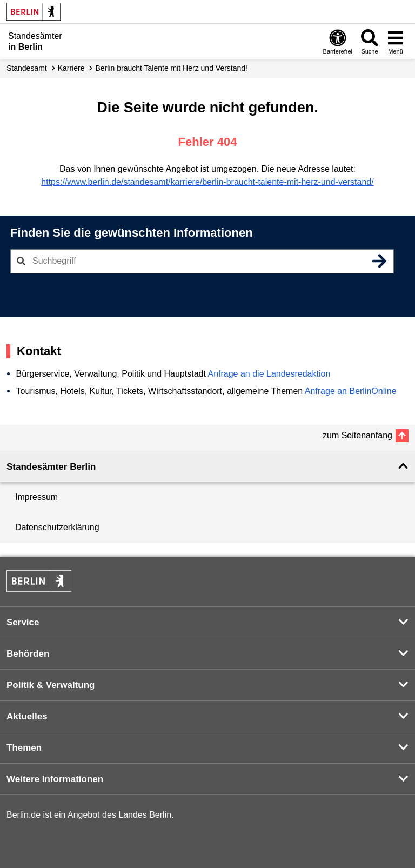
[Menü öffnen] (396, 41)
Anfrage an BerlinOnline (351, 391)
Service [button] (23, 622)
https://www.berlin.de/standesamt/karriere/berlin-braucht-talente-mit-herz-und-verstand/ (207, 182)
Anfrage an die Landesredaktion (269, 374)
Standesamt (27, 68)
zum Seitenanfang (357, 435)
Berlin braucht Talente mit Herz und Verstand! (172, 68)
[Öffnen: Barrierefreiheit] (338, 41)
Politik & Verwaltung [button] (51, 685)
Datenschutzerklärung (57, 527)
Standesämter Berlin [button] (51, 467)
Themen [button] (24, 748)
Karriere (71, 68)
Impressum (36, 497)
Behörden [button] (28, 654)
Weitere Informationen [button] (55, 779)
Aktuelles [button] (27, 716)
